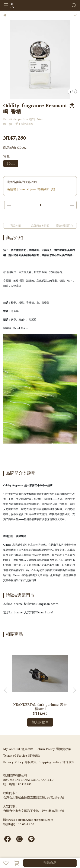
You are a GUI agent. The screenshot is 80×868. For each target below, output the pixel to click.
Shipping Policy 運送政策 (57, 762)
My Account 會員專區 (18, 749)
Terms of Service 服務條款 (22, 756)
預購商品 (50, 863)
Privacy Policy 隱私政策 (20, 762)
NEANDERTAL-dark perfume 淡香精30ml (40, 707)
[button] (74, 690)
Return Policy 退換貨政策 (53, 749)
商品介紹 (16, 226)
